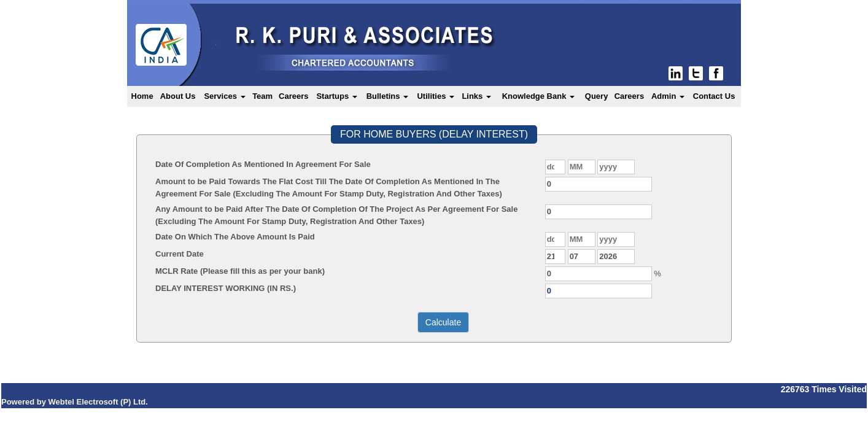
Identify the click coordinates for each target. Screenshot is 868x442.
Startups (336, 96)
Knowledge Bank (538, 96)
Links (476, 96)
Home (142, 96)
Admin (668, 96)
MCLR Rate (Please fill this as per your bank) (240, 271)
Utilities (436, 96)
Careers (293, 96)
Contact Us (714, 96)
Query (597, 96)
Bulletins (388, 96)
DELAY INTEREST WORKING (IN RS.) (226, 288)
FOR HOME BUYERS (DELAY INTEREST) (434, 134)
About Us (178, 96)
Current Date (180, 254)
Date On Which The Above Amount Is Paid (235, 237)
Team (262, 96)
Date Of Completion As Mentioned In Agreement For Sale (263, 164)
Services (224, 96)
